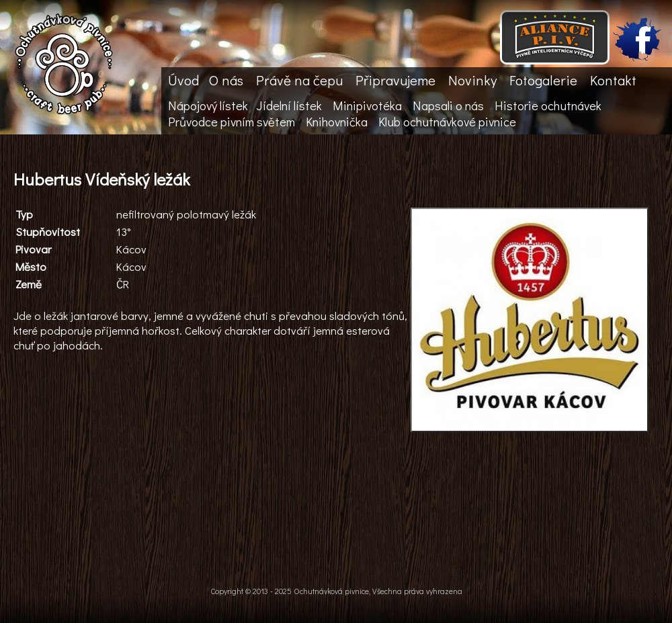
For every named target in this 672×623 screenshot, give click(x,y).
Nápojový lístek (208, 106)
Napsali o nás (448, 106)
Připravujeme (395, 80)
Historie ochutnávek (548, 106)
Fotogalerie (543, 80)
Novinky (472, 80)
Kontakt (613, 80)
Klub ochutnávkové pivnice (447, 122)
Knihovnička (337, 122)
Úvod (183, 80)
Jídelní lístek (289, 106)
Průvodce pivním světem (232, 122)
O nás (226, 80)
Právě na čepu (299, 80)
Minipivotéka (367, 106)
